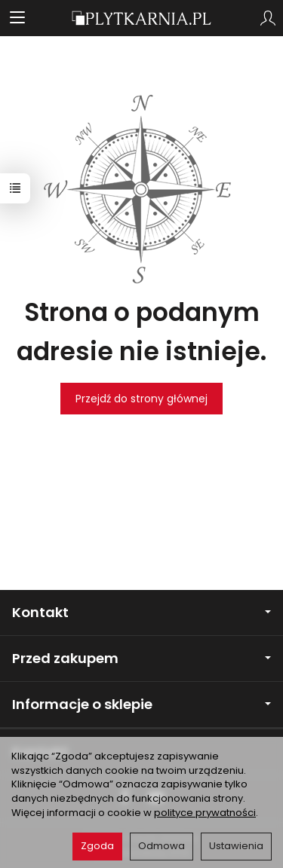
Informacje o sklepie (141, 704)
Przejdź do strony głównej (141, 399)
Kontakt (141, 612)
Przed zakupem (141, 658)
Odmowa (161, 846)
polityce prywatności (205, 813)
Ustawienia (236, 846)
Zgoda (97, 846)
